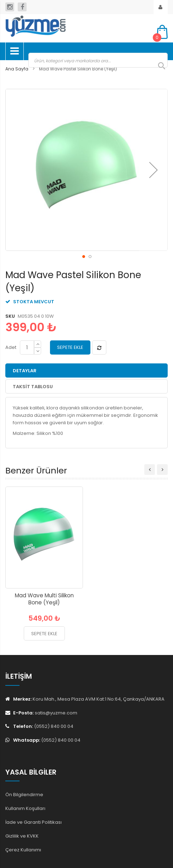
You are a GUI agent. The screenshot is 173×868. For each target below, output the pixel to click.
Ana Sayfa (17, 69)
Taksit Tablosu (33, 387)
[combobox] (98, 60)
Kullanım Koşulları (25, 808)
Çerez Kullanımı (23, 850)
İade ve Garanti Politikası (34, 822)
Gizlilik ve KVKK (22, 836)
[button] (154, 170)
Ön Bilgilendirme (24, 795)
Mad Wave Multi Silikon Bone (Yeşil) (44, 599)
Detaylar (25, 371)
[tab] (86, 370)
